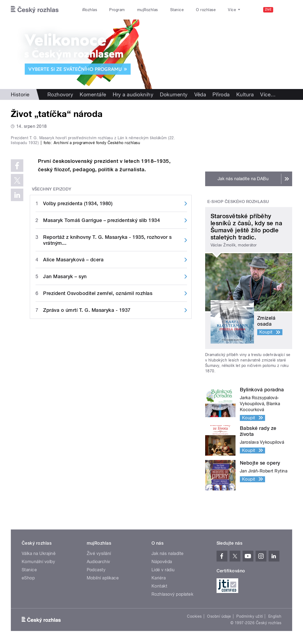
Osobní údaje (219, 616)
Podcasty (96, 570)
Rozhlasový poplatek (172, 594)
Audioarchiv (99, 562)
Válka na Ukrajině (39, 553)
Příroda (221, 94)
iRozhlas (90, 10)
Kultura (245, 94)
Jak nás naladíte (168, 553)
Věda (200, 94)
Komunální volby (38, 562)
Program (117, 10)
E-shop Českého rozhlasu (238, 202)
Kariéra (159, 578)
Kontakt (159, 586)
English (275, 616)
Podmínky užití (250, 616)
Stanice (177, 10)
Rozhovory (60, 94)
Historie (20, 94)
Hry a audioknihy (133, 94)
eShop (28, 578)
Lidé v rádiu (163, 570)
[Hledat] (285, 10)
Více (268, 94)
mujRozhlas (148, 10)
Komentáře (93, 94)
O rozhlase (206, 10)
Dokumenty (174, 94)
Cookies (194, 616)
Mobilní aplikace (103, 578)
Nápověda (162, 562)
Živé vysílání (99, 553)
